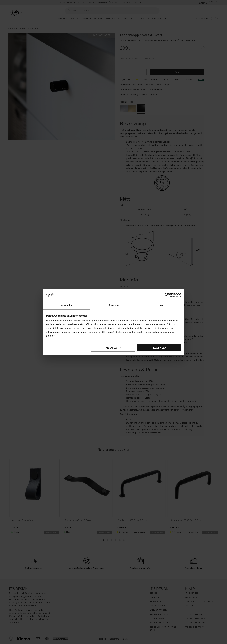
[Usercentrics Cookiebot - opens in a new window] (167, 295)
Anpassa (113, 347)
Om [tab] (161, 305)
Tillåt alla (159, 347)
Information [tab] (114, 305)
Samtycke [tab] (66, 305)
